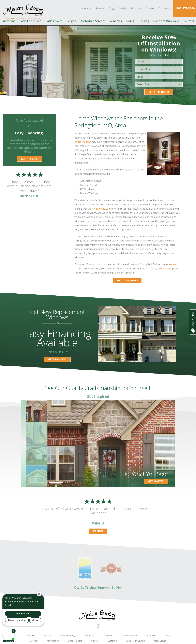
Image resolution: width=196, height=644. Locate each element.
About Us (86, 8)
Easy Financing (68, 636)
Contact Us (165, 8)
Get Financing (57, 359)
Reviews (100, 8)
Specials (122, 8)
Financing (136, 8)
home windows (100, 209)
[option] (111, 444)
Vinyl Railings (53, 641)
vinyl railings (164, 268)
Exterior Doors (75, 641)
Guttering (112, 641)
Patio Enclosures (30, 21)
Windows (116, 21)
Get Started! (156, 481)
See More (98, 531)
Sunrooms (109, 636)
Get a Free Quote (159, 92)
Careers (150, 8)
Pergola (72, 21)
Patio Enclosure (130, 636)
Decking (144, 21)
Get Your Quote (127, 280)
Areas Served (160, 641)
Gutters (189, 21)
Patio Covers (54, 21)
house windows (83, 142)
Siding (130, 21)
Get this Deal (29, 159)
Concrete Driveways (166, 21)
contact (173, 264)
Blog (111, 8)
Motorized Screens (93, 21)
